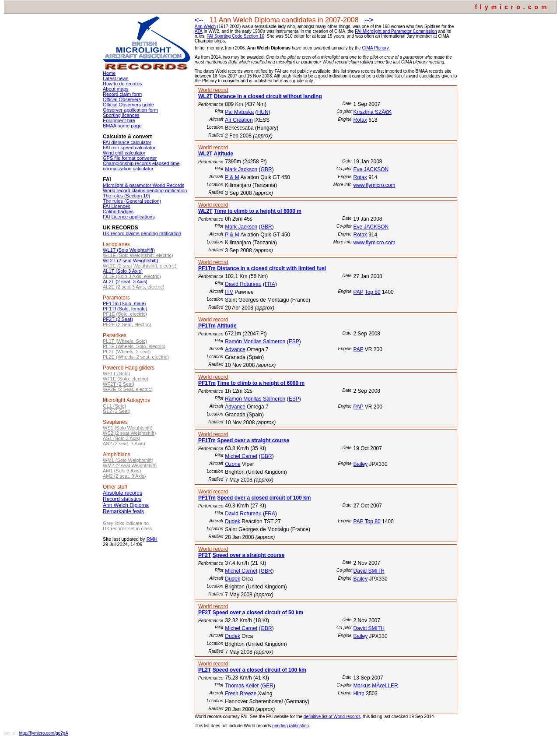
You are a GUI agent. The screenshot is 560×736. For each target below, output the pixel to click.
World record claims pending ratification (145, 190)
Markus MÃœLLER (376, 686)
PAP (359, 292)
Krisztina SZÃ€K (373, 112)
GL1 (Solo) (114, 406)
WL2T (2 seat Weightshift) (131, 261)
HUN (263, 112)
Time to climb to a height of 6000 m (258, 211)
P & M (232, 177)
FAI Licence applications (129, 217)
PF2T (205, 555)
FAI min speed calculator (129, 148)
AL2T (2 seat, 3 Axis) (125, 282)
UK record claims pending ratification (142, 233)
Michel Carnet (241, 456)
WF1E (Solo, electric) (126, 379)
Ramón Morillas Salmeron (255, 342)
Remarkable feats (123, 511)
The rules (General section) (132, 201)
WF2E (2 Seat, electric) (128, 389)
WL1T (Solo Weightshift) (129, 250)
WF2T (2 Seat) (119, 384)
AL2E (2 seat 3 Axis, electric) (134, 287)
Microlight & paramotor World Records (143, 185)
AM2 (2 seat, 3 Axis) (124, 476)
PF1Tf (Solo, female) (125, 309)
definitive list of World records (332, 717)
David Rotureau (243, 284)
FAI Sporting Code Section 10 (235, 36)
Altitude (224, 154)
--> (369, 20)
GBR (266, 169)
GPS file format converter (130, 158)
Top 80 (373, 292)
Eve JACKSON (371, 169)
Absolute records (122, 493)
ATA (199, 31)
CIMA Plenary (375, 48)
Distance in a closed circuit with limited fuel (271, 268)
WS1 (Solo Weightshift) (128, 428)
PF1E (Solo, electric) (125, 314)
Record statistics (122, 499)
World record (213, 90)
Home (109, 73)
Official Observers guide (128, 105)
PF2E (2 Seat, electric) (127, 324)
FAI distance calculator (127, 142)
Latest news (116, 78)
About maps (116, 89)
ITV (229, 292)
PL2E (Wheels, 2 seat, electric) (136, 357)
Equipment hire (119, 120)
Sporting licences (121, 115)
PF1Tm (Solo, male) (124, 303)
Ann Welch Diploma (126, 505)
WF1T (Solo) (116, 373)
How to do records (122, 84)
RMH (152, 539)
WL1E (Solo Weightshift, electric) (138, 255)
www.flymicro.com (374, 185)
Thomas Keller (242, 686)
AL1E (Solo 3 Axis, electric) (132, 276)
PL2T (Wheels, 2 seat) (127, 352)
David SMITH (369, 571)
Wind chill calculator (124, 153)
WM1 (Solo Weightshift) (128, 460)
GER (268, 686)
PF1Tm (207, 268)
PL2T (205, 670)
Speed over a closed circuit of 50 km (258, 613)
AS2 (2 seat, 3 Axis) (124, 444)
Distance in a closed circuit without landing (268, 96)
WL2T (205, 96)
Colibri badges (118, 211)
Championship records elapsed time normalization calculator (141, 166)
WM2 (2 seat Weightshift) (130, 465)
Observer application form (130, 110)
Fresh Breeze (241, 694)
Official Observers (122, 99)
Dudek (233, 521)
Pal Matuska (239, 112)
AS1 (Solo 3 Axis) (122, 438)
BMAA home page (122, 126)
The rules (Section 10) (126, 196)
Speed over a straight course (253, 440)
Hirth (359, 694)
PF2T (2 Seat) (118, 319)
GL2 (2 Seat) (117, 411)
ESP (294, 342)
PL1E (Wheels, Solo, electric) (134, 346)
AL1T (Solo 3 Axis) (123, 271)
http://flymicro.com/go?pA (44, 733)
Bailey (361, 464)
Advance (235, 349)
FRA (270, 284)
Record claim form (122, 94)
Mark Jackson (241, 169)
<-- (199, 20)
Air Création (239, 120)
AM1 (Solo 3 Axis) (122, 471)
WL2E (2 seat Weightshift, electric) (140, 266)
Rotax (360, 120)
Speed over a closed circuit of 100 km (264, 498)
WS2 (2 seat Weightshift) (129, 433)
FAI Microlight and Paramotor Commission (396, 31)
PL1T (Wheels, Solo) (125, 341)
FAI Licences (117, 206)
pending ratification (290, 726)
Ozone (233, 464)
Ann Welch (205, 26)
